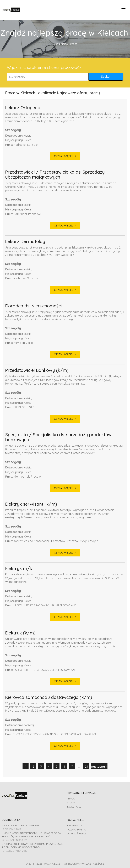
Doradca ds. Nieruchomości (33, 306)
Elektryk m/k (19, 569)
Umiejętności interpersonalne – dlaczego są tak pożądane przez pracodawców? (31, 835)
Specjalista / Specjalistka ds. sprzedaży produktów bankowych (58, 437)
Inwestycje (74, 807)
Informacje (74, 825)
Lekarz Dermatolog (25, 242)
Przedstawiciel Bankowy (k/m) (37, 370)
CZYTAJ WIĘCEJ (64, 156)
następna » (99, 766)
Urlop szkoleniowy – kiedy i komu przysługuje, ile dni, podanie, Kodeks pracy (32, 846)
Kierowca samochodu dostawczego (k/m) (49, 697)
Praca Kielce (60, 44)
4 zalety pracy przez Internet (21, 825)
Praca (71, 799)
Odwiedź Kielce (77, 834)
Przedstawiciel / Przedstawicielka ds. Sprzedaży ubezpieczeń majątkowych (55, 175)
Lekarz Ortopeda (23, 108)
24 (86, 766)
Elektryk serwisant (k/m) (31, 504)
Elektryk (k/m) (20, 633)
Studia (71, 803)
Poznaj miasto (76, 830)
